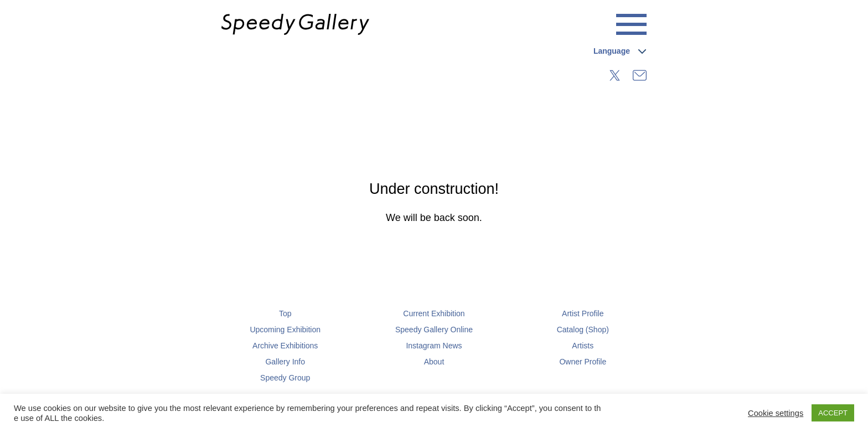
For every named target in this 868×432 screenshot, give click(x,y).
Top (285, 313)
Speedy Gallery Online (434, 330)
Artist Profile (583, 313)
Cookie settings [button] (776, 413)
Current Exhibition (434, 313)
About (434, 362)
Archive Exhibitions (285, 346)
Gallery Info (285, 362)
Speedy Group (285, 378)
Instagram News (434, 346)
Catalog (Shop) (583, 330)
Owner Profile (583, 362)
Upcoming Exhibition (285, 330)
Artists (583, 346)
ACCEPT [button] (833, 413)
